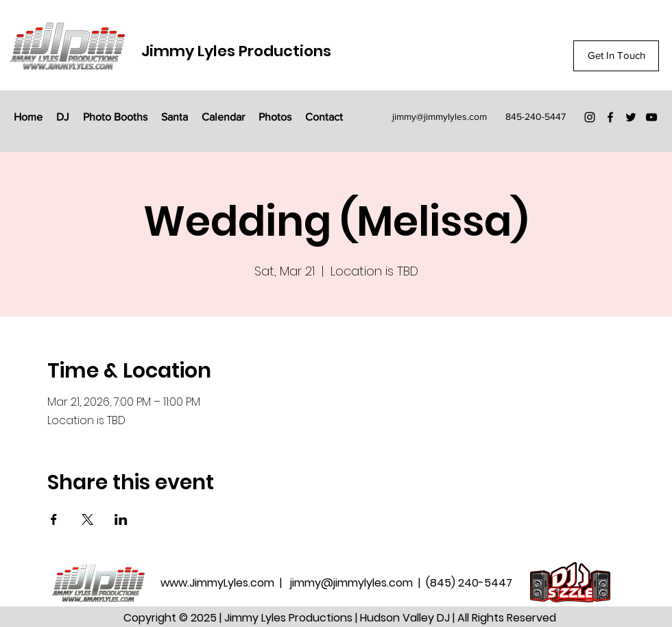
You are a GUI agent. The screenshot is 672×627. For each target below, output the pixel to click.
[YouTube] (651, 117)
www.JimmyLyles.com (219, 583)
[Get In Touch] (616, 56)
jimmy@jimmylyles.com (440, 116)
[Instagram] (590, 117)
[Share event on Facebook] (54, 519)
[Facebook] (610, 117)
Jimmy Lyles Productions (236, 51)
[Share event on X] (87, 519)
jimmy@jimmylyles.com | (358, 583)
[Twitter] (631, 117)
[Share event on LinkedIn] (121, 519)
